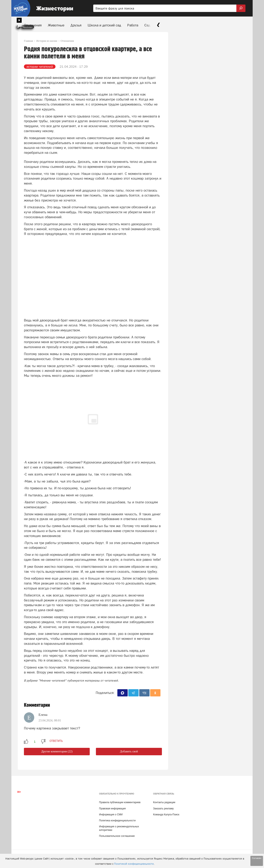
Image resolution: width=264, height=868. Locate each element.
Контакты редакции (164, 802)
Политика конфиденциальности (117, 821)
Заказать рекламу (163, 809)
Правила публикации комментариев (120, 802)
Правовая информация (112, 809)
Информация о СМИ (111, 815)
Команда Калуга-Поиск (166, 815)
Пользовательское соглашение (117, 836)
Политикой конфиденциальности (134, 864)
